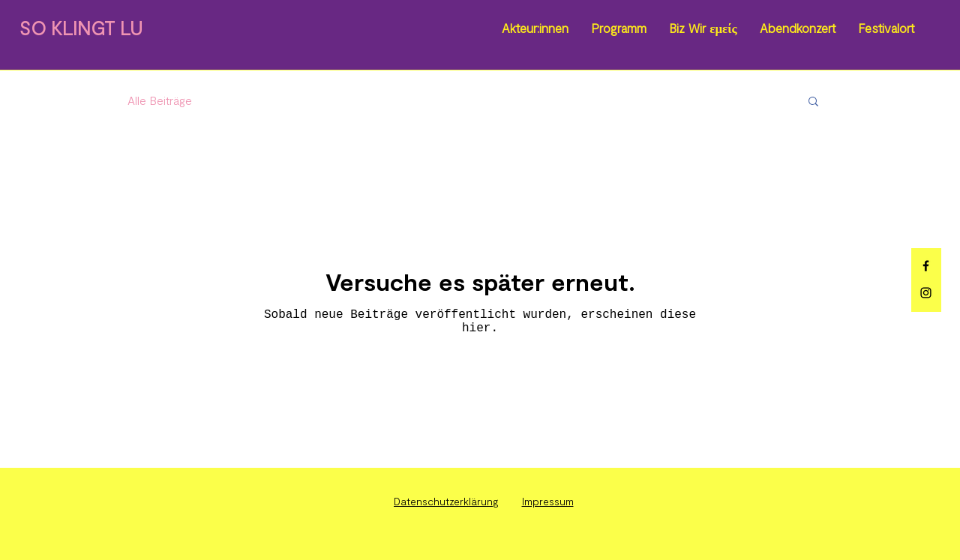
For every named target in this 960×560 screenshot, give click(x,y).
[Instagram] (926, 293)
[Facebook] (926, 266)
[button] (813, 102)
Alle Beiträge (160, 100)
